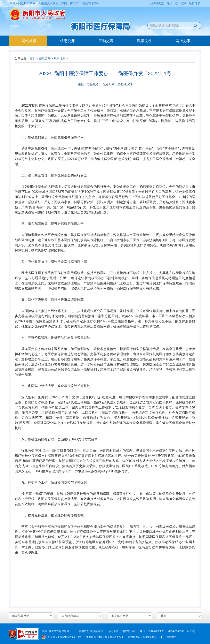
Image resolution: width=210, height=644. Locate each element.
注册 (170, 3)
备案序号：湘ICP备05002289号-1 (105, 637)
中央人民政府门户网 (23, 3)
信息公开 (67, 41)
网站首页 (34, 41)
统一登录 (181, 3)
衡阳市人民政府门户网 (84, 3)
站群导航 (195, 3)
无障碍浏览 (157, 3)
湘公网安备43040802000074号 (62, 637)
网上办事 (183, 41)
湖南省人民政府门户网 (53, 3)
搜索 (196, 25)
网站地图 (171, 637)
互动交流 (106, 41)
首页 (33, 58)
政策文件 (145, 41)
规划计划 (59, 58)
